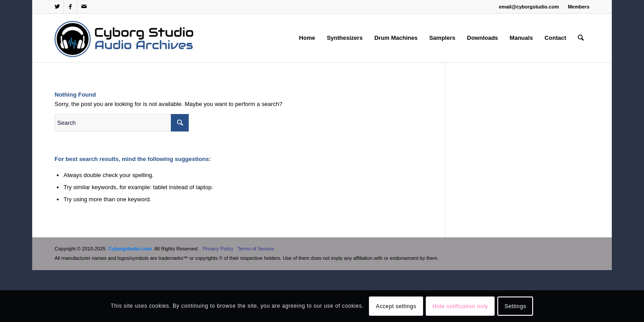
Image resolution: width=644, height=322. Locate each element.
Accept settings (396, 306)
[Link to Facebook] (70, 7)
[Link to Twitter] (57, 7)
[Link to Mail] (84, 7)
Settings (515, 306)
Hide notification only (460, 306)
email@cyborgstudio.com (529, 7)
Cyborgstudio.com (130, 249)
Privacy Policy (218, 249)
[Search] (581, 38)
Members (579, 7)
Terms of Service (256, 249)
